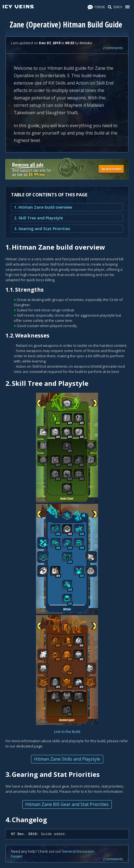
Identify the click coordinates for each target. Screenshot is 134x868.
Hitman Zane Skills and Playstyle (67, 759)
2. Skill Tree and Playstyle (38, 218)
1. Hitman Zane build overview (43, 207)
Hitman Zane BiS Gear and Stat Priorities (67, 804)
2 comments (113, 48)
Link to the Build (67, 732)
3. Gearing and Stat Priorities (42, 229)
